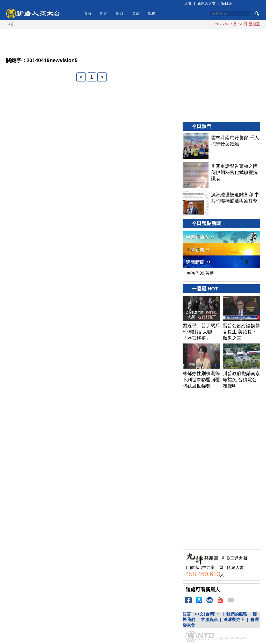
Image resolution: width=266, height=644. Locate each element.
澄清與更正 (234, 620)
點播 (152, 13)
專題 (136, 13)
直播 (88, 13)
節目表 (227, 3)
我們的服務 (237, 614)
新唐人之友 (206, 3)
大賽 (188, 3)
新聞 (104, 13)
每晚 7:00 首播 (200, 273)
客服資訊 (209, 620)
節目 (120, 13)
